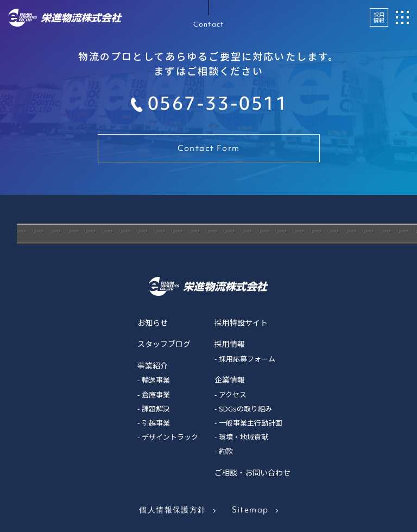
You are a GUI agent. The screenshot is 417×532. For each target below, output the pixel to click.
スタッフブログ (164, 344)
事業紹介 (153, 365)
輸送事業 (156, 380)
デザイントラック (170, 437)
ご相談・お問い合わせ (252, 472)
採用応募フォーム (247, 359)
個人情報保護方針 (172, 510)
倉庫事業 (156, 394)
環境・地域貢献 (244, 437)
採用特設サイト (241, 322)
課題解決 (156, 408)
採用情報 (379, 17)
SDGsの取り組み (245, 408)
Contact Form (209, 148)
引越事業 (156, 423)
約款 (226, 451)
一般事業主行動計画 (251, 423)
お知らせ (153, 322)
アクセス (233, 394)
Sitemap (250, 510)
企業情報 (230, 379)
